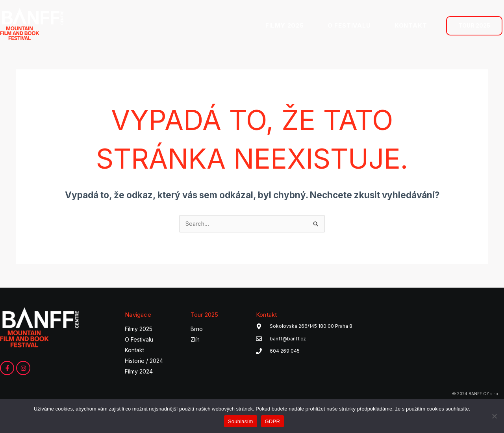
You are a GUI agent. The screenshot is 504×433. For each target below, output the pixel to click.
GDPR (273, 421)
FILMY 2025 (285, 25)
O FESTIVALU (349, 25)
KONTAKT (411, 25)
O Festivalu (139, 340)
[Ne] (494, 416)
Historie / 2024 (144, 361)
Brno (197, 329)
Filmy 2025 (139, 329)
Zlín (195, 340)
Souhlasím (241, 421)
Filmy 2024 (139, 372)
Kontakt (134, 350)
